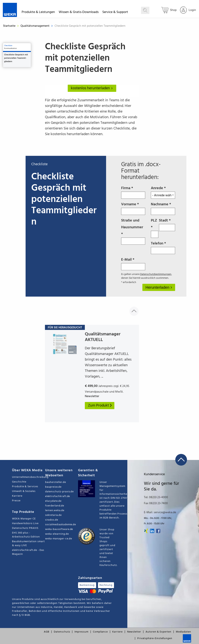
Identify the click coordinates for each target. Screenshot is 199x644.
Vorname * (133, 208)
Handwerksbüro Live (25, 523)
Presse (16, 501)
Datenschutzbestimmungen (156, 274)
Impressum (81, 632)
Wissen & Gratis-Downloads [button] (79, 13)
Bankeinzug (87, 585)
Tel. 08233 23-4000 (156, 497)
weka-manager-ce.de (59, 539)
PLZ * (155, 228)
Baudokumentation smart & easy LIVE (28, 544)
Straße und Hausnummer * (133, 231)
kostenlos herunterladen (93, 88)
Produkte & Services (25, 487)
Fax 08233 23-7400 (156, 503)
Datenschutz (62, 632)
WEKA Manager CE (24, 519)
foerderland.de (55, 506)
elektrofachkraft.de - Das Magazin (28, 552)
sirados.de (52, 520)
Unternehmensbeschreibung (29, 477)
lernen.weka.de (55, 510)
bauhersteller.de (56, 482)
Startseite (9, 26)
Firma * (133, 192)
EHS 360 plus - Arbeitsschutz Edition (26, 535)
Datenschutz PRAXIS (25, 528)
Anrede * (163, 192)
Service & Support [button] (115, 13)
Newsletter (134, 632)
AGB (47, 632)
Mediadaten (183, 632)
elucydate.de (53, 501)
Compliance (100, 632)
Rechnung (106, 585)
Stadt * (167, 224)
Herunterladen (158, 287)
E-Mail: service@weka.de (160, 512)
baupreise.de (53, 487)
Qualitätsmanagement (35, 26)
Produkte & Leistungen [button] (38, 13)
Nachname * (163, 208)
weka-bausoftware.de (59, 529)
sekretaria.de (53, 515)
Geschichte (19, 482)
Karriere (17, 496)
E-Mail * (133, 263)
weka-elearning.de (57, 534)
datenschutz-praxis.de (60, 492)
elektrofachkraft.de (58, 496)
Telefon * (163, 247)
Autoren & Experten (158, 632)
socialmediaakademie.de (61, 525)
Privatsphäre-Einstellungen (155, 638)
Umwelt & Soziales (24, 491)
